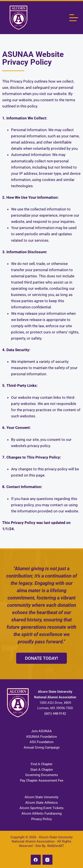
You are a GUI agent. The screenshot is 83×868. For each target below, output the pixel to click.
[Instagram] (47, 860)
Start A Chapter (42, 770)
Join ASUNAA (41, 731)
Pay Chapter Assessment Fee (42, 780)
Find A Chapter (42, 764)
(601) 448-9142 (55, 714)
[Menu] (74, 18)
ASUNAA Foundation (41, 737)
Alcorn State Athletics (41, 803)
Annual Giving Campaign (42, 747)
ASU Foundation (42, 742)
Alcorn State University (41, 797)
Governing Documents (42, 775)
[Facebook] (36, 860)
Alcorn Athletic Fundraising (41, 814)
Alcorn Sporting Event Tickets (41, 808)
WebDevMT (56, 846)
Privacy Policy (41, 819)
